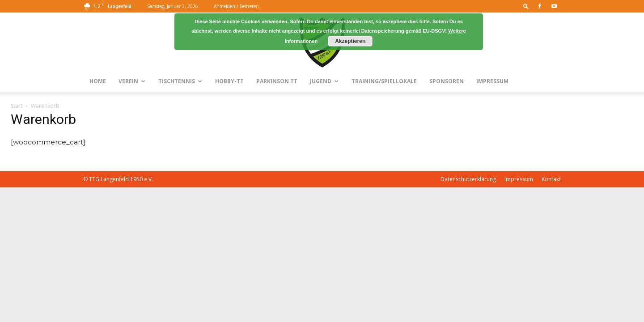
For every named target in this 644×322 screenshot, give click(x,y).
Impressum (492, 81)
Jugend (324, 81)
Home (98, 81)
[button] (526, 6)
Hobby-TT (229, 81)
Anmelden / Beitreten (236, 6)
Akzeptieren (350, 41)
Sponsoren (447, 81)
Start (17, 106)
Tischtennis (180, 81)
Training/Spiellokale (384, 81)
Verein (132, 81)
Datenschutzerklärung (468, 179)
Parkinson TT (277, 81)
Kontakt (551, 179)
